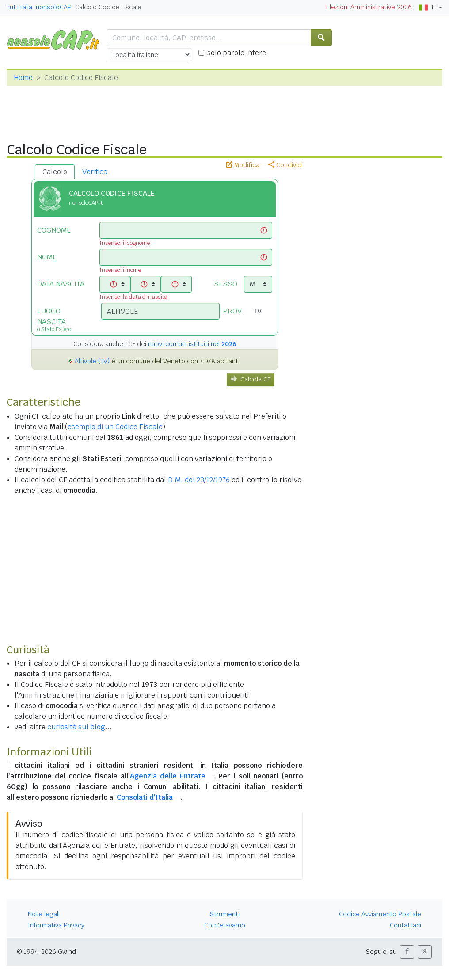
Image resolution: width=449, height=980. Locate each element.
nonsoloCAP (54, 7)
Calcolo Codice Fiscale (108, 7)
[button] (407, 952)
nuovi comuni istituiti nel (192, 344)
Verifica (95, 172)
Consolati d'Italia (145, 797)
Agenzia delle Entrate (168, 776)
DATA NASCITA (61, 284)
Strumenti (225, 914)
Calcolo (55, 172)
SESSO (226, 284)
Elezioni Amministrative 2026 (369, 7)
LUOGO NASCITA (63, 319)
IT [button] (428, 7)
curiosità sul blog (76, 727)
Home (23, 78)
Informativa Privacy (56, 925)
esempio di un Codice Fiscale (115, 427)
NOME (47, 257)
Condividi (285, 165)
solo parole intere (237, 53)
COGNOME (54, 230)
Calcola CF (251, 379)
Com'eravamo (225, 925)
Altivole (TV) (92, 361)
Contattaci (405, 925)
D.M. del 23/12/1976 (199, 480)
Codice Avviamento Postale (380, 914)
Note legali (44, 914)
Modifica (243, 165)
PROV (232, 311)
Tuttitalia (19, 7)
